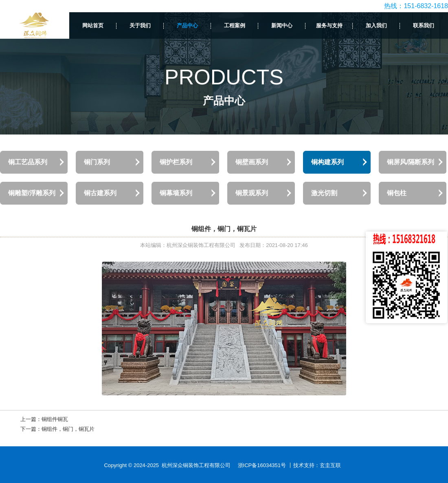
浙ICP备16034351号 (262, 465)
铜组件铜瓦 (55, 419)
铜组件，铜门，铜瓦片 (68, 429)
